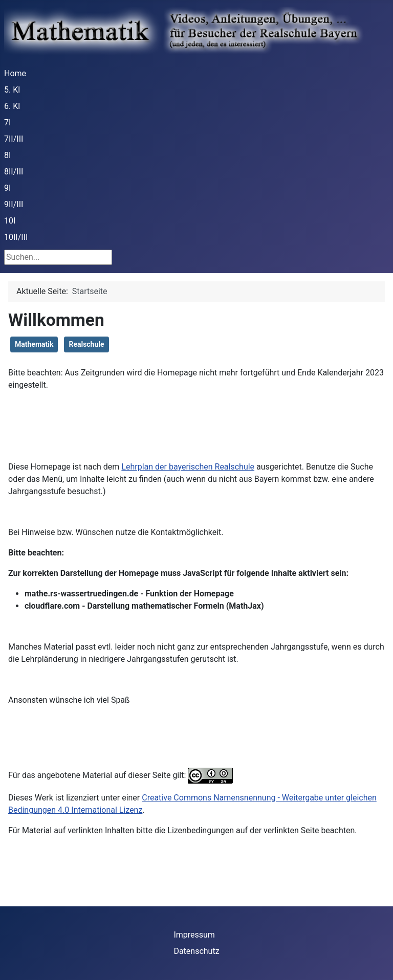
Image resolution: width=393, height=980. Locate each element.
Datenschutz (196, 951)
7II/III (14, 139)
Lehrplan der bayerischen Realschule (188, 467)
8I (7, 155)
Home (15, 73)
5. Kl (12, 90)
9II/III (14, 204)
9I (7, 188)
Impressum (194, 935)
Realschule (86, 344)
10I (10, 221)
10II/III (16, 237)
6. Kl (12, 106)
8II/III (14, 172)
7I (7, 122)
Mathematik (34, 344)
